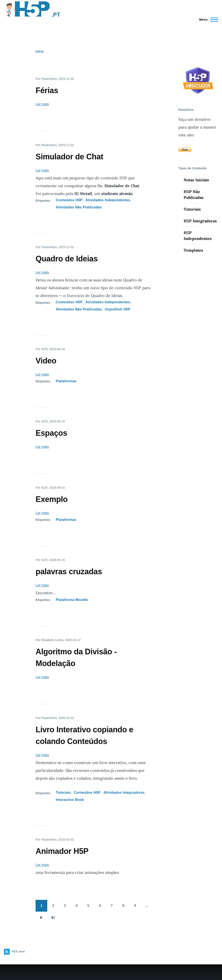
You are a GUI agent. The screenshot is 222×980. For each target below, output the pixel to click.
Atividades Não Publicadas (79, 207)
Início (40, 51)
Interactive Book (70, 800)
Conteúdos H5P (69, 200)
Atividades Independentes (108, 200)
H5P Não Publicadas (194, 195)
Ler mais (42, 104)
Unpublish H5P (118, 309)
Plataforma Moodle (72, 600)
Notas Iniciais (196, 180)
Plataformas (66, 381)
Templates (193, 250)
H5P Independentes (198, 236)
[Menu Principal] (207, 20)
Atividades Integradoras (124, 793)
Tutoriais (63, 793)
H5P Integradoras (200, 221)
